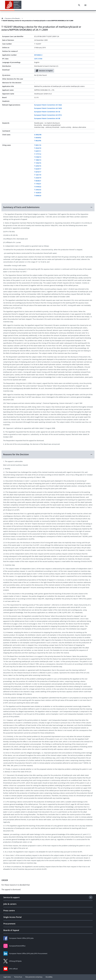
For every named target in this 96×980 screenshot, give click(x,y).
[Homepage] (2, 18)
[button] (48, 207)
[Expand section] (91, 897)
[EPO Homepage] (13, 5)
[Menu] (85, 5)
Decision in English (44, 71)
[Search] (79, 5)
